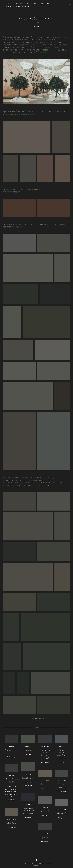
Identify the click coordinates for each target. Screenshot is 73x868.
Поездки (62, 766)
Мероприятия (12, 804)
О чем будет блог (11, 784)
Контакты (8, 6)
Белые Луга (28, 781)
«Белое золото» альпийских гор (62, 758)
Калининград (11, 755)
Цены (48, 4)
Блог (41, 4)
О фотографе (32, 4)
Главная (8, 4)
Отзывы (27, 6)
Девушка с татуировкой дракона (28, 814)
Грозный (28, 753)
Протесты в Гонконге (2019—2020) (45, 758)
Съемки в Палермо (62, 789)
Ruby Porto (11, 826)
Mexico (45, 788)
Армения (45, 841)
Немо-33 (62, 817)
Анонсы (18, 6)
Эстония (45, 814)
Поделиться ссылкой (37, 722)
